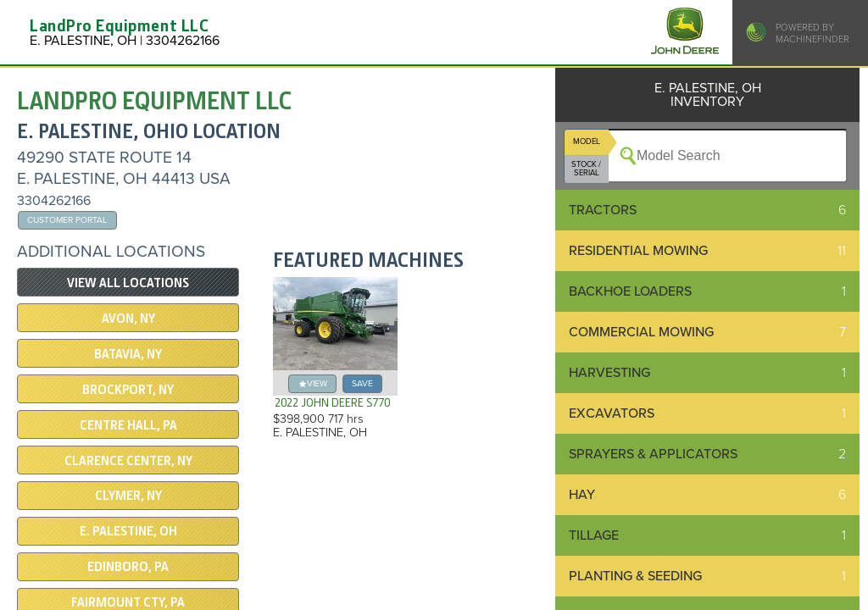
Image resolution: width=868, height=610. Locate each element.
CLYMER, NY (128, 496)
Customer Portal (67, 220)
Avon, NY (128, 319)
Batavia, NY (128, 354)
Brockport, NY (128, 390)
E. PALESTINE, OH (128, 531)
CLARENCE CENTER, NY (128, 461)
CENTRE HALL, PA (128, 425)
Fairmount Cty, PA (128, 602)
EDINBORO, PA (128, 567)
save (362, 383)
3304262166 (54, 201)
